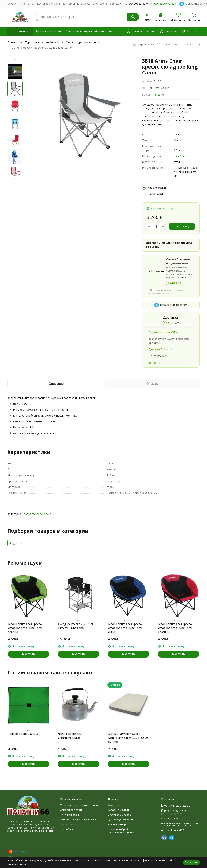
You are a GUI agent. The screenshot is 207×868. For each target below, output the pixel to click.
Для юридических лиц (121, 820)
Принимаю (191, 862)
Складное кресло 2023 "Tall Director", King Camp (76, 626)
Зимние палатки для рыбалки (85, 31)
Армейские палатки (48, 31)
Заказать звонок (197, 4)
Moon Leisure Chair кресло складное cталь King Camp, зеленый (26, 628)
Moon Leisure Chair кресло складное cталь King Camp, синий (126, 628)
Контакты (28, 4)
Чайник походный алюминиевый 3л (70, 736)
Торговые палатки (71, 824)
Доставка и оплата (48, 4)
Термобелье (68, 829)
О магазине (115, 805)
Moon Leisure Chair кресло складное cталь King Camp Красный (175, 628)
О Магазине (100, 4)
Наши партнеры (118, 824)
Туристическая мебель (40, 42)
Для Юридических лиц (76, 4)
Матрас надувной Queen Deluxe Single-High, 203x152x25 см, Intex (128, 738)
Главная (13, 42)
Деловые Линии (159, 349)
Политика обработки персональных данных (122, 831)
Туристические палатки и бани (79, 805)
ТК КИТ (153, 363)
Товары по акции (118, 810)
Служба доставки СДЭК (164, 332)
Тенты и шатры (70, 815)
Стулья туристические (81, 42)
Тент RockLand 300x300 (23, 734)
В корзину (182, 226)
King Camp (158, 95)
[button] (15, 178)
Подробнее (175, 283)
